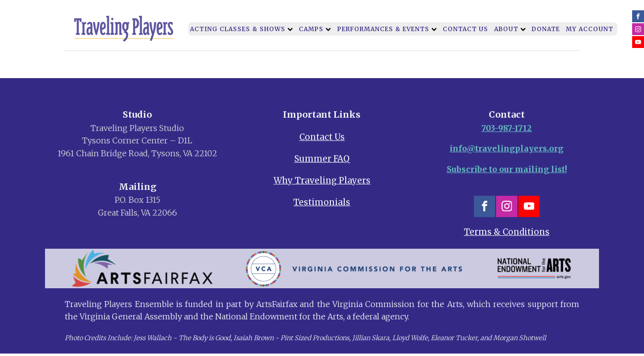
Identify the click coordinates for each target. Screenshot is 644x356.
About (510, 29)
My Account (590, 29)
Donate (546, 29)
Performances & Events (387, 29)
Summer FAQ (322, 159)
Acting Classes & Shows (241, 29)
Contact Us (465, 29)
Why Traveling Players (322, 180)
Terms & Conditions (507, 232)
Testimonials (322, 202)
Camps (315, 29)
